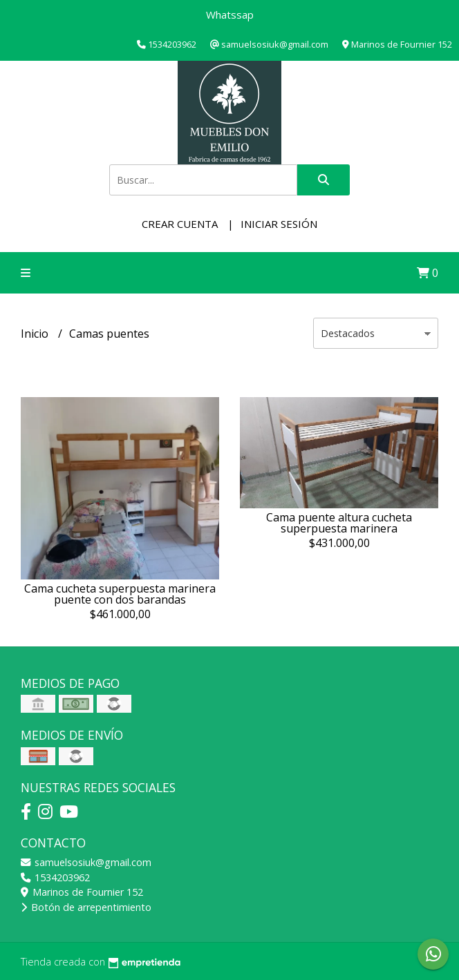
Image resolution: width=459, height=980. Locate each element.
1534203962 (55, 877)
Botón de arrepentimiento (86, 907)
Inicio (36, 334)
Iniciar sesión (279, 224)
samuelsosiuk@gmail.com (86, 862)
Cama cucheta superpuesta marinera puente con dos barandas (120, 594)
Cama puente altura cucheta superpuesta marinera (339, 523)
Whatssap (230, 15)
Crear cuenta (180, 224)
